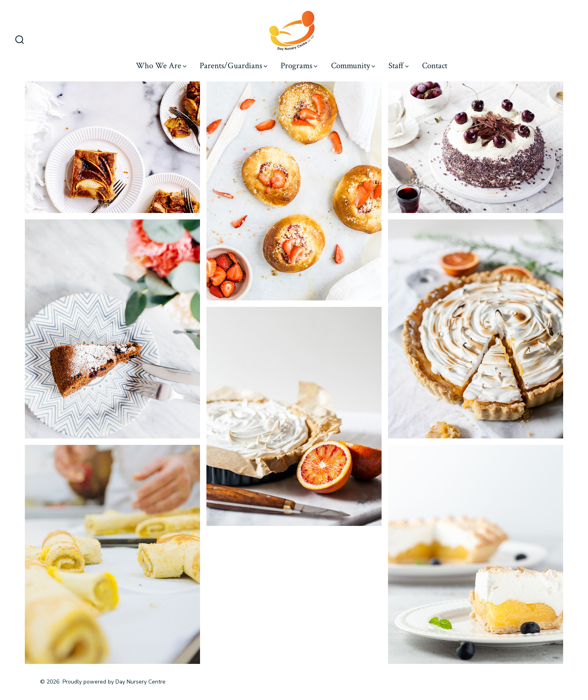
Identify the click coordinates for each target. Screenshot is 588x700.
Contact (435, 66)
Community (353, 66)
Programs (299, 66)
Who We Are (161, 66)
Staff (399, 66)
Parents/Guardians (233, 66)
